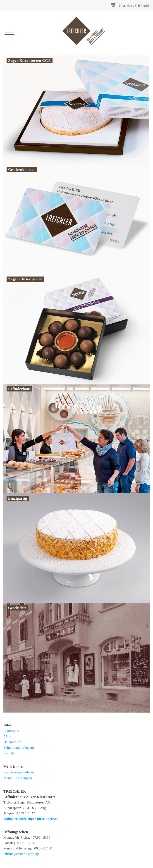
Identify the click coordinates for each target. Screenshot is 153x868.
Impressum (11, 731)
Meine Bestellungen (18, 778)
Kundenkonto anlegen (19, 772)
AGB (7, 736)
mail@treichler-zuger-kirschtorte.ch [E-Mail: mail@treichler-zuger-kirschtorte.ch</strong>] (31, 819)
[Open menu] (8, 30)
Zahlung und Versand (19, 748)
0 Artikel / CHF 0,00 (130, 6)
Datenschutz (12, 742)
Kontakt (9, 753)
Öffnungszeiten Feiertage (22, 854)
